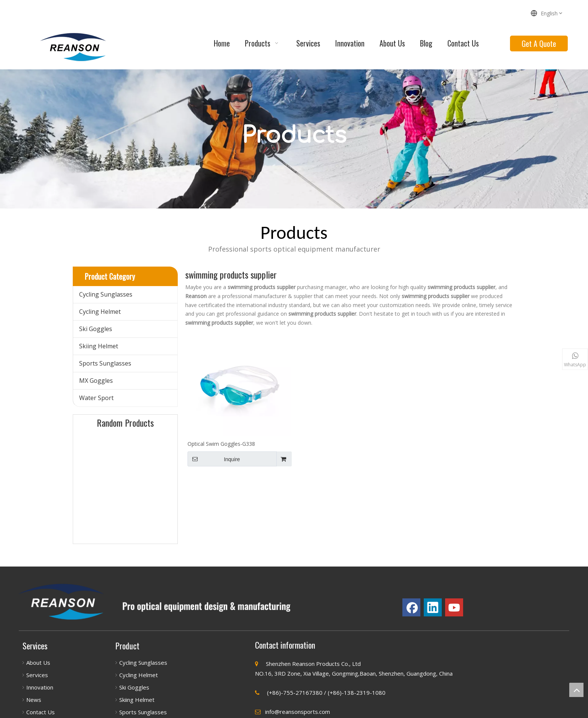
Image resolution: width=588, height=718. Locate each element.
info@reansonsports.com (298, 712)
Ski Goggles (96, 329)
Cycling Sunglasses (106, 294)
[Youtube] (454, 607)
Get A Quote (539, 43)
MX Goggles (96, 381)
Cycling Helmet (100, 312)
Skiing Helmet (99, 346)
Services (37, 675)
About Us (38, 663)
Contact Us (40, 712)
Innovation (40, 687)
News (34, 700)
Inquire (214, 459)
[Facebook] (411, 607)
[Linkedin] (433, 607)
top (576, 690)
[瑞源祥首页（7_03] (154, 602)
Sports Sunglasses (105, 363)
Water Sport (96, 398)
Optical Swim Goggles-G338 (221, 444)
